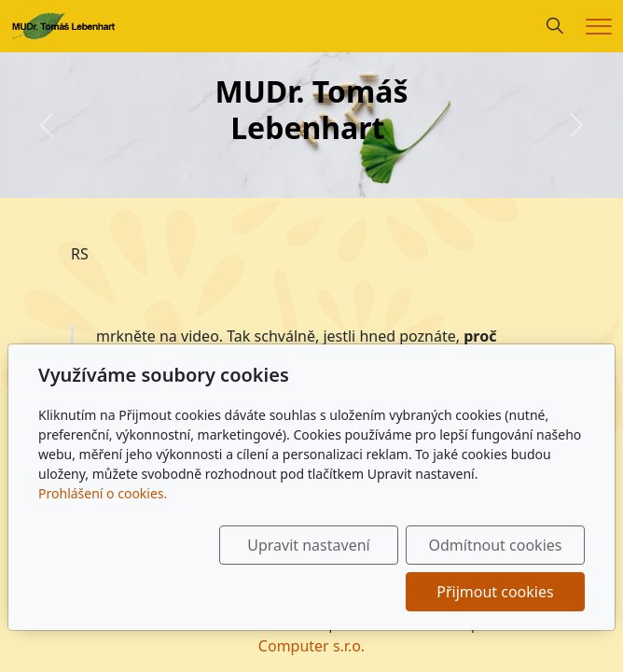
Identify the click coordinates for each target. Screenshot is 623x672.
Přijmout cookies (495, 592)
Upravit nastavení (308, 545)
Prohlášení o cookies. (103, 493)
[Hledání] (555, 26)
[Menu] (599, 27)
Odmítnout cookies (495, 545)
